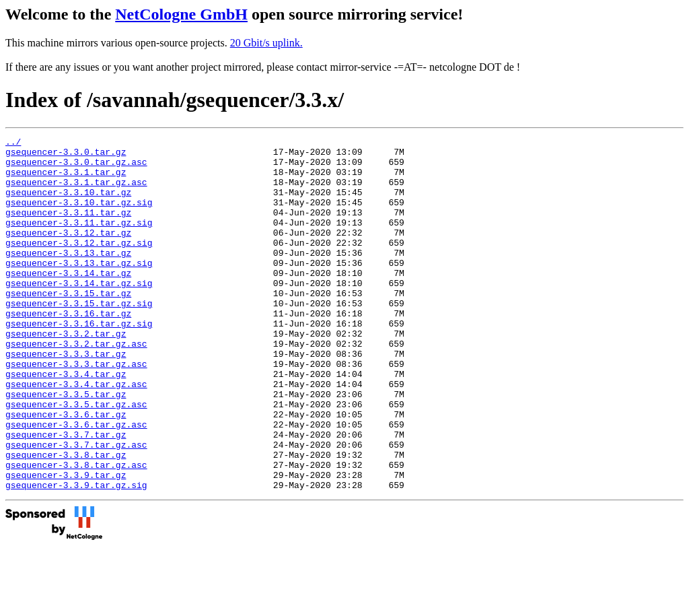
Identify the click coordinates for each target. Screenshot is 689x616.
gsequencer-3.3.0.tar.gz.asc (76, 168)
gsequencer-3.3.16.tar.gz (68, 349)
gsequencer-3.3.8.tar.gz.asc (76, 531)
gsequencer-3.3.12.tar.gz (68, 252)
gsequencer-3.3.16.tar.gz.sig (79, 362)
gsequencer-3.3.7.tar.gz (66, 495)
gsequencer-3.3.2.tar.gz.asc (76, 386)
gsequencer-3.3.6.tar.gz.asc (76, 483)
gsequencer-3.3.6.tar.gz (66, 471)
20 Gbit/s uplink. (266, 43)
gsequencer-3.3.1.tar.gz (66, 180)
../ (13, 143)
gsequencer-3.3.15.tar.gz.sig (79, 337)
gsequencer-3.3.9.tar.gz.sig (76, 555)
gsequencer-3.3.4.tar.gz (66, 422)
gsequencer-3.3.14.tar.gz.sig (79, 313)
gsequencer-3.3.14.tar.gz (68, 301)
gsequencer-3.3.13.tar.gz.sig (79, 289)
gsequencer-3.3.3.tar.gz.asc (76, 410)
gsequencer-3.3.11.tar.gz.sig (79, 240)
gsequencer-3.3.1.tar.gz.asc (76, 192)
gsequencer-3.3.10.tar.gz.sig (79, 216)
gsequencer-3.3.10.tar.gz (68, 204)
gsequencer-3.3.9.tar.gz (66, 543)
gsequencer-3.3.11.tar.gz (68, 228)
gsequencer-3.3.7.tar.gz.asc (76, 507)
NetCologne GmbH (181, 14)
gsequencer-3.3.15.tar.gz (68, 325)
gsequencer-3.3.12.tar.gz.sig (79, 265)
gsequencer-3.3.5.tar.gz (66, 446)
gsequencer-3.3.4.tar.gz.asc (76, 434)
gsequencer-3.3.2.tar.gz (66, 374)
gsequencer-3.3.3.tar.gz (66, 398)
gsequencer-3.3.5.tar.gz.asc (76, 458)
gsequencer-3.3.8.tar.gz (66, 519)
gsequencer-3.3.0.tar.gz (66, 156)
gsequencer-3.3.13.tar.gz (68, 277)
